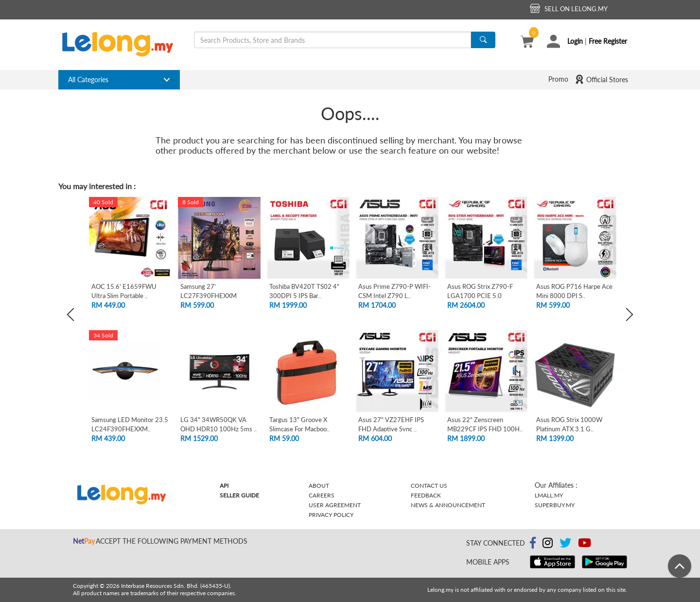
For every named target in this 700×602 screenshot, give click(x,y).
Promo (558, 79)
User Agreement (335, 505)
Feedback (426, 495)
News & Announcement (448, 505)
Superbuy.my (555, 505)
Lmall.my (549, 495)
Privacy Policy (331, 515)
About (319, 486)
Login (575, 41)
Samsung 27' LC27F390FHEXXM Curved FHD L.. (209, 295)
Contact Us (429, 486)
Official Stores (601, 79)
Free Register (608, 41)
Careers (322, 495)
